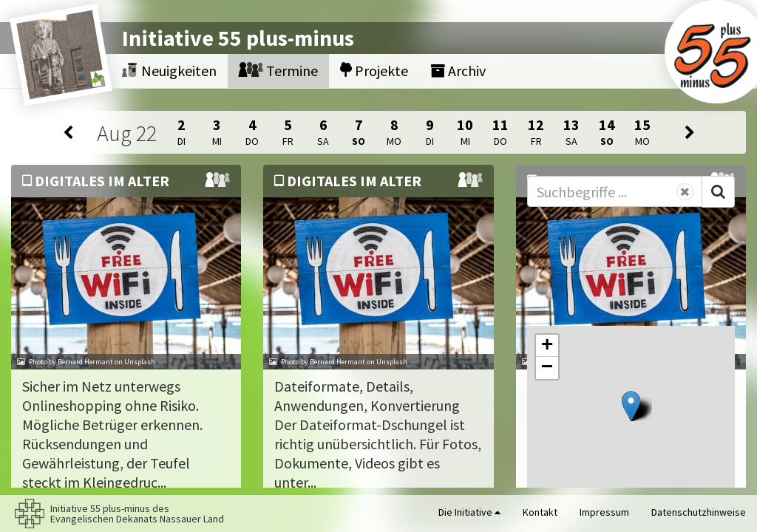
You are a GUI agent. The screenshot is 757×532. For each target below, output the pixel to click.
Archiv (458, 71)
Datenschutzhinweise (699, 512)
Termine (278, 71)
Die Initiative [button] (469, 512)
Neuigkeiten (169, 71)
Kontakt (540, 512)
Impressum (604, 512)
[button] (631, 406)
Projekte (374, 71)
